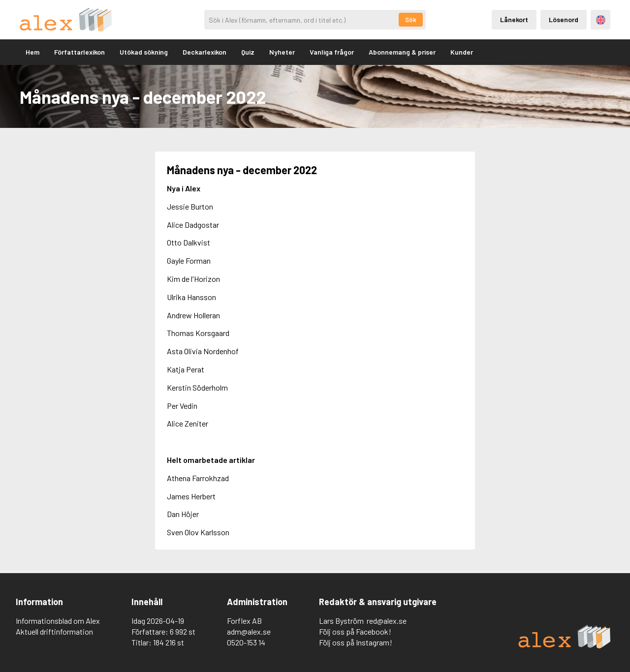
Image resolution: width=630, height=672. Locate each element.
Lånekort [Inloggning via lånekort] (514, 19)
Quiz (248, 52)
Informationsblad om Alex (58, 621)
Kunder (462, 52)
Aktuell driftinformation (54, 631)
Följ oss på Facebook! (355, 631)
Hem (32, 52)
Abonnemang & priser (402, 52)
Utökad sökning (144, 52)
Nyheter (282, 52)
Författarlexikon (79, 52)
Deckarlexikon (205, 52)
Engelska (601, 20)
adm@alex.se (249, 631)
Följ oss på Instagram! (356, 642)
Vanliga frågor (332, 52)
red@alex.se (387, 621)
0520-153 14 (246, 642)
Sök (411, 20)
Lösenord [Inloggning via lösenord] (564, 19)
